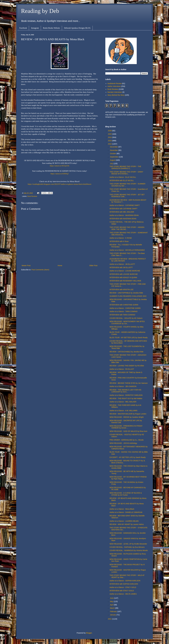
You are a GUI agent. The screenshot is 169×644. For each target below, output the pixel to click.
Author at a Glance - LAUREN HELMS (124, 521)
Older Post (93, 266)
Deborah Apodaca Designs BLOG (77, 28)
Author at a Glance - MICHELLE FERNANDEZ (127, 250)
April (112, 605)
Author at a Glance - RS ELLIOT (122, 369)
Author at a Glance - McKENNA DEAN (124, 215)
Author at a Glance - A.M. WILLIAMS (123, 411)
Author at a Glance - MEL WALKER (123, 402)
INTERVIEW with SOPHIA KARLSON (124, 584)
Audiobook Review (115, 83)
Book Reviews (32, 196)
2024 (110, 137)
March (113, 608)
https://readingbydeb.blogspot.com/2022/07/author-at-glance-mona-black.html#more (60, 184)
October (113, 154)
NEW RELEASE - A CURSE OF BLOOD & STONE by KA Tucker (126, 494)
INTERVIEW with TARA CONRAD (122, 315)
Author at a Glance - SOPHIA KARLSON (125, 581)
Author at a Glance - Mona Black (122, 509)
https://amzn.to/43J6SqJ (60, 174)
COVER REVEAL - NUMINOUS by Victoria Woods (129, 550)
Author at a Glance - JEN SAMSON (123, 386)
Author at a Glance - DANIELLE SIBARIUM (126, 512)
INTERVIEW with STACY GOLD (122, 591)
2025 (110, 134)
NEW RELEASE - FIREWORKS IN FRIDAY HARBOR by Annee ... (126, 427)
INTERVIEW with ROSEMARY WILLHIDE (125, 281)
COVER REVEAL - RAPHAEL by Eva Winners (127, 547)
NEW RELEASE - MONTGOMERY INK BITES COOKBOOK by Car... (127, 322)
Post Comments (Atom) (40, 270)
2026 (110, 131)
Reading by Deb (40, 11)
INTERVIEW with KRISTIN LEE (122, 290)
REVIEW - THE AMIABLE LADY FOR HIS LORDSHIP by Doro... (125, 391)
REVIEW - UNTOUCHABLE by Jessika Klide (126, 352)
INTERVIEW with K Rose (119, 241)
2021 (110, 619)
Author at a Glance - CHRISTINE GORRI (125, 308)
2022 (110, 144)
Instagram (35, 28)
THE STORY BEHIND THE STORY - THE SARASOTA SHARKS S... (125, 167)
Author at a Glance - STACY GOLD (123, 587)
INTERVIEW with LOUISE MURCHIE (124, 274)
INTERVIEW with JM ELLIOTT (121, 267)
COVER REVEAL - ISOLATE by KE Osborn (126, 318)
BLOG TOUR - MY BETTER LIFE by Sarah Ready (129, 338)
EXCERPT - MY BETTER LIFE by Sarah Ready (128, 457)
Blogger (89, 633)
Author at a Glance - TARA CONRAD (124, 311)
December (114, 147)
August (113, 160)
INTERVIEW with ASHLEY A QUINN (123, 277)
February (114, 611)
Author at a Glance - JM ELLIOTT (122, 264)
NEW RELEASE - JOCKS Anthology (123, 443)
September (114, 157)
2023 (110, 141)
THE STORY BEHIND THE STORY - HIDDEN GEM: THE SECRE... (127, 228)
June (112, 598)
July (112, 164)
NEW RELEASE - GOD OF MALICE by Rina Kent (128, 431)
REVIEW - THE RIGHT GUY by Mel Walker (126, 398)
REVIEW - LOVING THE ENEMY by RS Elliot (127, 366)
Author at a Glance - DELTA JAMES (123, 594)
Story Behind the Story (116, 95)
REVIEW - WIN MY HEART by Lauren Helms (127, 524)
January (113, 615)
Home (60, 266)
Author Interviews (114, 86)
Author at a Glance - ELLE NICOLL (123, 177)
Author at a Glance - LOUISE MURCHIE (125, 271)
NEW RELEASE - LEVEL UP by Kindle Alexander (128, 544)
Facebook (23, 28)
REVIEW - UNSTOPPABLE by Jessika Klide (126, 293)
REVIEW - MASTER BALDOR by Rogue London (128, 414)
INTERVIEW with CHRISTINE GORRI (124, 305)
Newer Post (26, 266)
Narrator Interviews (115, 92)
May (112, 601)
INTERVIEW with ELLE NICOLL (122, 180)
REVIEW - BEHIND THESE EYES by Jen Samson (129, 383)
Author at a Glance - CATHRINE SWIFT (125, 205)
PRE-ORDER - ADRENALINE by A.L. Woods (127, 440)
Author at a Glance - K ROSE (121, 238)
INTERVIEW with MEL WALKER (122, 212)
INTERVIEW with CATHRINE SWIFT (123, 209)
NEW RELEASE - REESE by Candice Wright (127, 417)
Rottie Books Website (51, 28)
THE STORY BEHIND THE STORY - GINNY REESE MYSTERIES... (126, 173)
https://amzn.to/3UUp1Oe (59, 166)
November (114, 150)
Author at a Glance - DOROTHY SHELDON (126, 395)
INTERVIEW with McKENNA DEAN (123, 219)
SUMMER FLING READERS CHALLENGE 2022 (128, 296)
